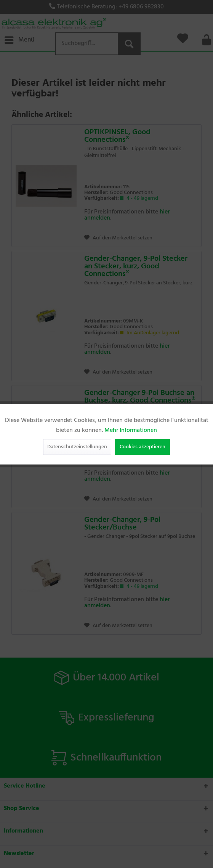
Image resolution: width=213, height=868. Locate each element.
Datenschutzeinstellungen (77, 447)
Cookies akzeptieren (143, 447)
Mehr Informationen (131, 430)
